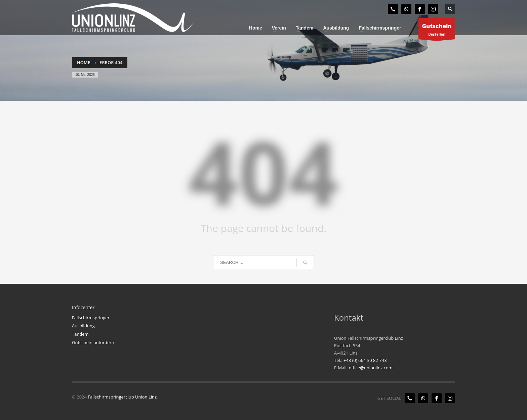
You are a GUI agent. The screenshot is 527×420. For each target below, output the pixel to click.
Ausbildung (83, 326)
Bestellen (437, 30)
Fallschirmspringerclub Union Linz (122, 397)
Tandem (80, 334)
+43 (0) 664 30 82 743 (365, 360)
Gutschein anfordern (93, 342)
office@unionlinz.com (371, 368)
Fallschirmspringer (91, 318)
